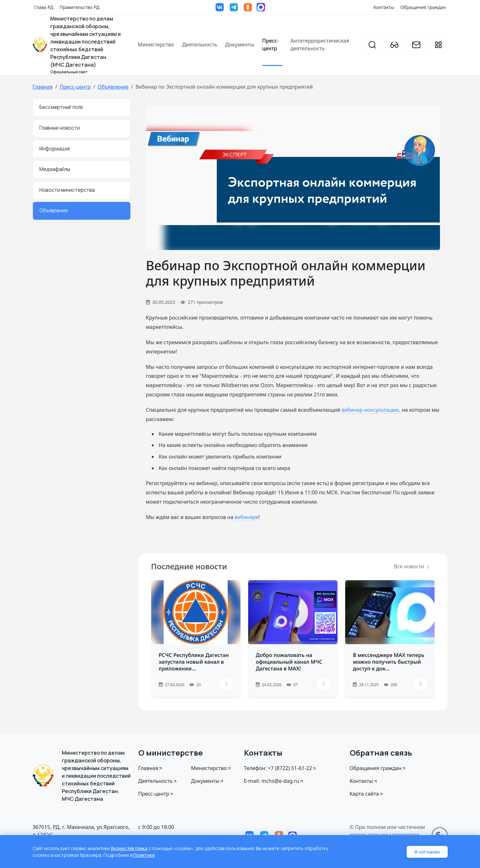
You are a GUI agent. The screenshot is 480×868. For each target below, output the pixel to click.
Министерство (156, 45)
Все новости (412, 566)
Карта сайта (367, 794)
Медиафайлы (55, 169)
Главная (43, 87)
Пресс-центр (271, 45)
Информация (55, 149)
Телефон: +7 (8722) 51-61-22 (281, 768)
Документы (240, 45)
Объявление (113, 87)
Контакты (384, 7)
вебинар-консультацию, (372, 410)
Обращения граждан (423, 7)
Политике (144, 855)
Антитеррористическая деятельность (320, 45)
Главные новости (60, 128)
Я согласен (427, 852)
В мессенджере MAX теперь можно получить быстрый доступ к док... (389, 662)
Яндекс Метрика (129, 848)
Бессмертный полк (61, 107)
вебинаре (247, 517)
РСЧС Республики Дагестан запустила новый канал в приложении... (194, 662)
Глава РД (44, 7)
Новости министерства (67, 190)
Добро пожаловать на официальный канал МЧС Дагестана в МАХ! (289, 662)
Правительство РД (79, 7)
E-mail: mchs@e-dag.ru (274, 781)
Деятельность (200, 45)
